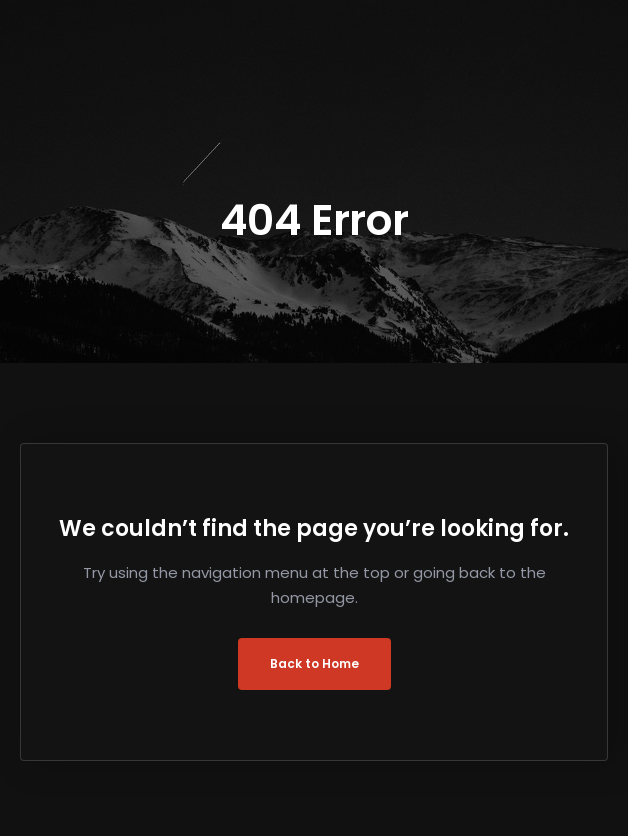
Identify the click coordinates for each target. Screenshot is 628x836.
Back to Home (314, 663)
